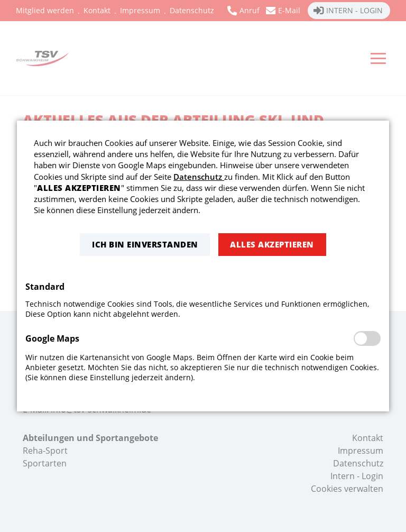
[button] (145, 245)
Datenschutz (199, 177)
